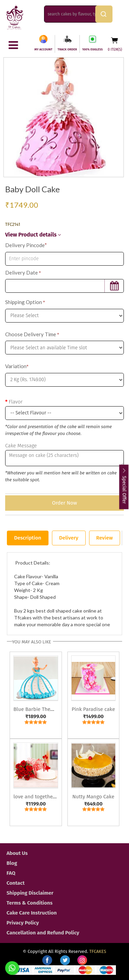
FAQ (11, 873)
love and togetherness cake (45, 797)
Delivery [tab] (69, 538)
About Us (17, 853)
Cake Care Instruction (32, 913)
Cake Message (21, 446)
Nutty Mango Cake (93, 797)
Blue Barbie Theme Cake (42, 709)
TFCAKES (98, 951)
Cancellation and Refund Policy (43, 933)
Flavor (15, 402)
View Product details (33, 235)
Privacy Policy (23, 923)
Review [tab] (105, 538)
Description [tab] (28, 538)
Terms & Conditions (30, 903)
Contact (16, 883)
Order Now (64, 503)
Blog (12, 863)
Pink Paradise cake (93, 709)
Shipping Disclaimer (30, 893)
